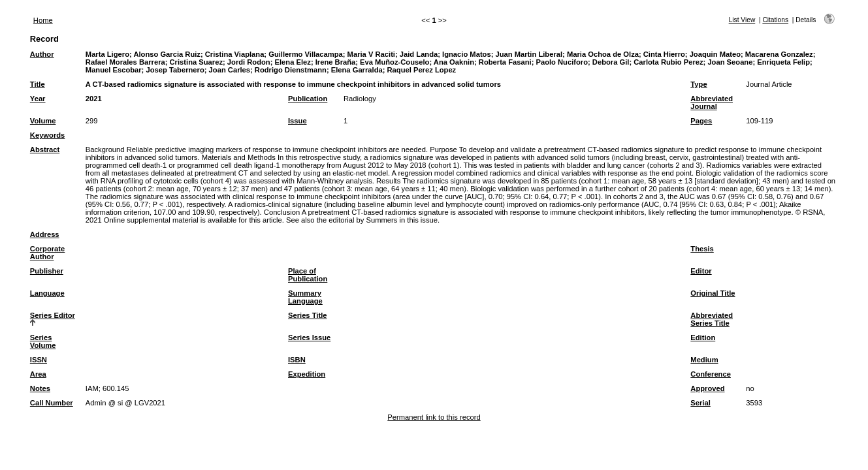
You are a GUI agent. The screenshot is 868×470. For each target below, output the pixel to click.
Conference (711, 374)
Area (38, 374)
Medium (704, 360)
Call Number (52, 403)
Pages (701, 121)
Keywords (47, 135)
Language (47, 293)
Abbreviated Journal (712, 102)
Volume (43, 121)
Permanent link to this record (434, 417)
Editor (701, 271)
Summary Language (305, 297)
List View (742, 20)
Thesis (702, 249)
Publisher (47, 271)
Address (45, 234)
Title (38, 84)
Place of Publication (308, 275)
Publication (308, 99)
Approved (707, 388)
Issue (297, 121)
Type (699, 84)
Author (42, 54)
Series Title (308, 315)
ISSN (39, 360)
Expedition (307, 374)
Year (38, 99)
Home (43, 20)
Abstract (45, 149)
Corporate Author (47, 253)
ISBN (297, 360)
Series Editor (53, 315)
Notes (40, 388)
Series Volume (43, 341)
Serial (700, 403)
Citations (775, 20)
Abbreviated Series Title (712, 319)
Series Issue (309, 337)
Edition (703, 337)
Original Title (713, 293)
